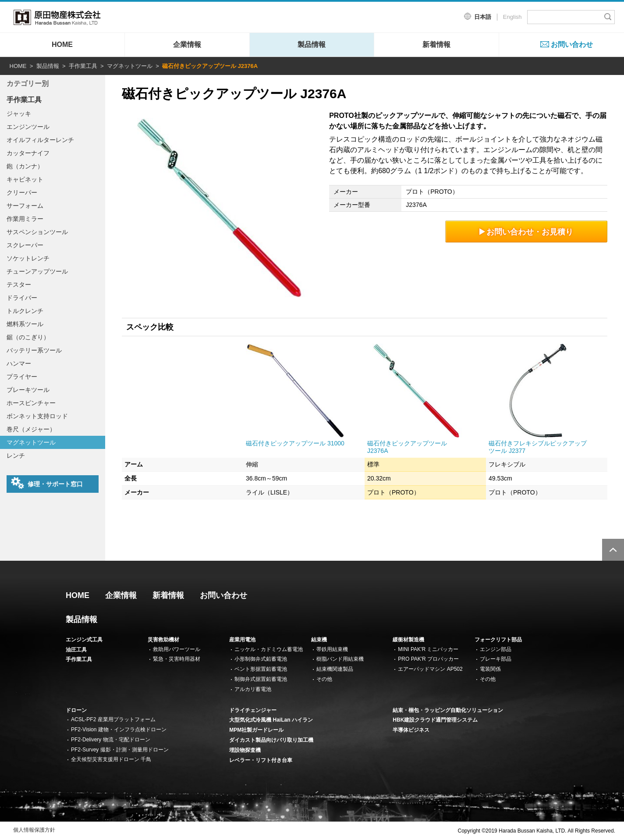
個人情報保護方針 (34, 830)
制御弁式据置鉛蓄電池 (261, 679)
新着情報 (436, 44)
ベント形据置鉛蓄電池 (261, 669)
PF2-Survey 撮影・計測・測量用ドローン (120, 750)
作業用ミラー (25, 219)
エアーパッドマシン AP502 (430, 669)
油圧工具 (76, 650)
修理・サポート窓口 (47, 483)
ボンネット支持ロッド (37, 416)
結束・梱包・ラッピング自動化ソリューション (448, 710)
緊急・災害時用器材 (177, 659)
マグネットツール (130, 66)
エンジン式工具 (84, 640)
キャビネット (25, 179)
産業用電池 (242, 640)
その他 (324, 679)
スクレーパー (25, 245)
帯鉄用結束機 (332, 649)
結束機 (319, 640)
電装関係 (490, 669)
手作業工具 (83, 66)
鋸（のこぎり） (28, 337)
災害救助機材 (163, 640)
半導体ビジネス (411, 730)
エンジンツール (28, 127)
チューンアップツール (37, 271)
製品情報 (312, 44)
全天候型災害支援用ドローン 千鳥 (111, 759)
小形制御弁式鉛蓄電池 (261, 659)
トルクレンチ (25, 311)
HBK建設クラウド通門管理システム (435, 720)
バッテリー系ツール (34, 350)
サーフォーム (25, 206)
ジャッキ (19, 114)
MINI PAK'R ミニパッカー (428, 649)
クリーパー (22, 192)
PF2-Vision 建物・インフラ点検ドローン (119, 730)
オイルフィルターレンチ (40, 140)
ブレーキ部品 (496, 659)
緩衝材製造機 (408, 640)
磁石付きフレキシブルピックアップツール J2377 (538, 447)
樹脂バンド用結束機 (340, 659)
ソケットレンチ (28, 258)
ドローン (76, 710)
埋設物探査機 (245, 750)
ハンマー (19, 363)
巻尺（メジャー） (31, 429)
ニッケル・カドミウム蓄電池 (269, 649)
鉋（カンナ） (25, 166)
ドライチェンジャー (253, 710)
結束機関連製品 (335, 669)
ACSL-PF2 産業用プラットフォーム (113, 719)
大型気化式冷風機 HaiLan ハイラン (271, 720)
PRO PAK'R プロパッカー (428, 659)
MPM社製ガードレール (256, 730)
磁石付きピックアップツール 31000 (295, 443)
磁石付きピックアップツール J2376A (407, 447)
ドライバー (22, 298)
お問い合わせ (572, 44)
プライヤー (22, 377)
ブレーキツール (28, 390)
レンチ (16, 456)
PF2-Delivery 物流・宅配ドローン (111, 740)
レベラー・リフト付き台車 (261, 760)
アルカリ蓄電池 (253, 689)
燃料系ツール (25, 324)
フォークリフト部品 (498, 640)
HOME (62, 44)
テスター (19, 285)
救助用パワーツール (177, 649)
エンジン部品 (496, 649)
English (512, 17)
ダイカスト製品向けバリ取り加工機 (271, 740)
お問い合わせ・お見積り (526, 232)
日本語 (483, 17)
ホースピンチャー (31, 403)
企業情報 (187, 44)
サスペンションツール (37, 232)
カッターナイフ (28, 153)
